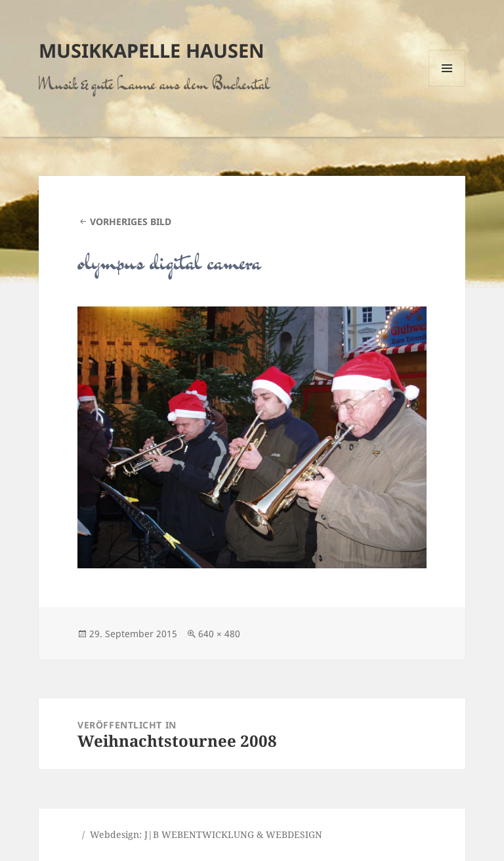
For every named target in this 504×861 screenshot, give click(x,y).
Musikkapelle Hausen (152, 50)
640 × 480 (219, 634)
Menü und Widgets (447, 86)
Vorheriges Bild (131, 221)
